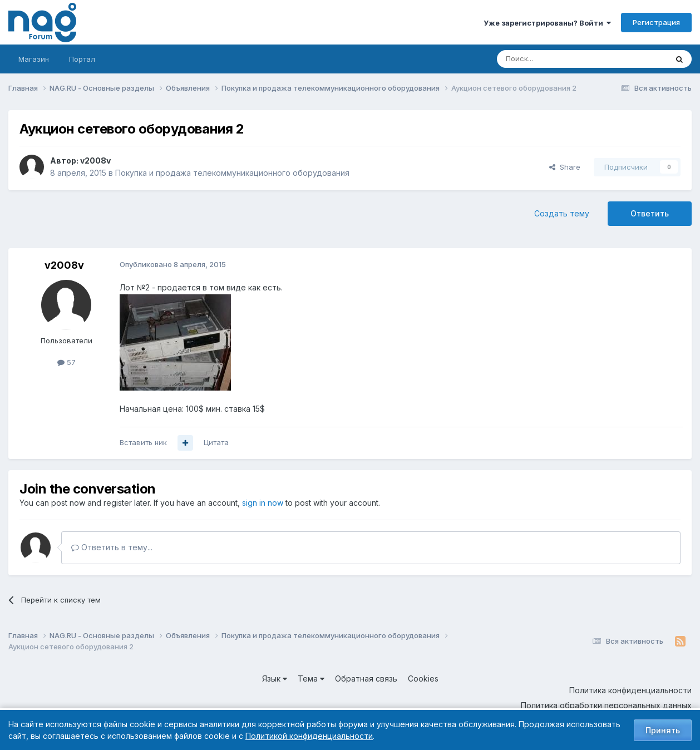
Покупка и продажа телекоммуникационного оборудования (232, 173)
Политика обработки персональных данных (606, 705)
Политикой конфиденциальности (309, 736)
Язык (275, 679)
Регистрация (656, 22)
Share (565, 167)
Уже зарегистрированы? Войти (547, 23)
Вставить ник (143, 442)
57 (66, 362)
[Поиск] (551, 59)
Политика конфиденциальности (630, 690)
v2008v (95, 161)
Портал (82, 59)
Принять (663, 730)
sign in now (263, 503)
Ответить (650, 213)
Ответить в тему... (112, 547)
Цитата (216, 442)
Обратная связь (366, 679)
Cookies (423, 679)
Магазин (34, 59)
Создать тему (562, 213)
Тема (311, 679)
